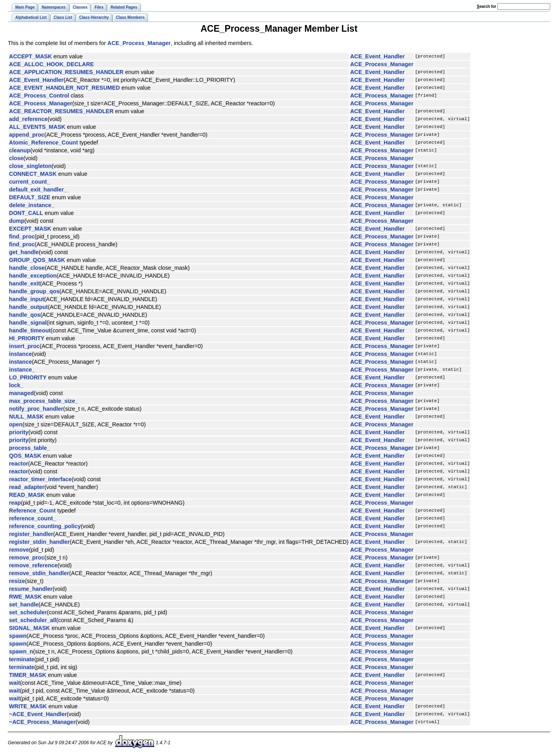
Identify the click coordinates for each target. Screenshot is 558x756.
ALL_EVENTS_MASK (37, 127)
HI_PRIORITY (27, 338)
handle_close (27, 268)
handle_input (27, 299)
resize (17, 581)
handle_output (28, 307)
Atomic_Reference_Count (43, 143)
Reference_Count (32, 511)
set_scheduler (28, 612)
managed (21, 393)
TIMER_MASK (28, 675)
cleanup (20, 150)
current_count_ (30, 182)
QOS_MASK (25, 456)
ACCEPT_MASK (31, 56)
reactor (19, 464)
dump (17, 221)
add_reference (28, 119)
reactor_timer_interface (40, 479)
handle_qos (25, 315)
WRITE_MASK (28, 706)
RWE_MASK (25, 597)
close (16, 158)
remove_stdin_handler (39, 573)
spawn (18, 636)
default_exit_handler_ (38, 189)
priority (19, 432)
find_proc (22, 236)
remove (19, 550)
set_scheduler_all (33, 620)
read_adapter (27, 487)
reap (15, 503)
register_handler (31, 534)
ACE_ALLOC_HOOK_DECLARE (51, 64)
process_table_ (30, 448)
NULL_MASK (26, 417)
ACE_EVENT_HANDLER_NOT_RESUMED (64, 88)
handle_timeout (30, 330)
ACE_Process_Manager (139, 43)
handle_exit (24, 283)
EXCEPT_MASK (30, 229)
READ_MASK (27, 495)
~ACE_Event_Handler (38, 714)
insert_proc (24, 346)
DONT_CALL (26, 213)
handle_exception (33, 276)
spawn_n (21, 651)
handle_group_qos (34, 291)
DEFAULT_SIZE (30, 197)
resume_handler (31, 589)
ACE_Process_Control (39, 96)
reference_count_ (33, 518)
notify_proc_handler (36, 409)
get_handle (24, 252)
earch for (487, 6)
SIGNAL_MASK (30, 628)
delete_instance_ (32, 205)
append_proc (27, 135)
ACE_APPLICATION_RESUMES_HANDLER (66, 72)
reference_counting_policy (45, 526)
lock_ (16, 385)
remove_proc (27, 558)
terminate (22, 659)
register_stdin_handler (39, 542)
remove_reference (33, 565)
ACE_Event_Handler (377, 56)
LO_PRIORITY (28, 377)
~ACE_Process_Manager (42, 722)
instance (20, 354)
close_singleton (30, 166)
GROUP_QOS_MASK (37, 260)
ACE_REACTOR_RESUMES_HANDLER (61, 111)
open (16, 424)
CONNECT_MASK (33, 174)
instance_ (22, 370)
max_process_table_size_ (44, 401)
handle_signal (28, 323)
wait (14, 683)
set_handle (24, 604)
